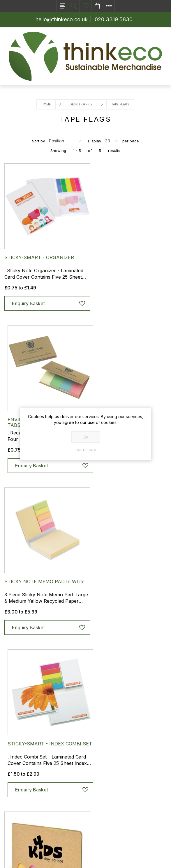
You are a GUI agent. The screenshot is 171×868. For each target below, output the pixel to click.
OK (85, 437)
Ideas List (86, 6)
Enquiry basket (97, 6)
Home (46, 104)
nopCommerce (53, 858)
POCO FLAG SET (23, 563)
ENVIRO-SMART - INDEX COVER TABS (124, 254)
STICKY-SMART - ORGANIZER (39, 251)
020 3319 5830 (114, 19)
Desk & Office (81, 104)
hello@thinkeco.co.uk (62, 19)
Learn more (85, 450)
